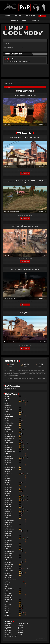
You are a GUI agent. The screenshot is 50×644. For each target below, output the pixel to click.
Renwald (10, 545)
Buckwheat (11, 424)
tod (8, 585)
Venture (10, 600)
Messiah (12, 59)
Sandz (9, 550)
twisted (9, 596)
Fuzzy (9, 457)
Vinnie (9, 605)
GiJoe (9, 463)
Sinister (9, 567)
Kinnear (10, 488)
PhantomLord (11, 530)
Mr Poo (9, 516)
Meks (9, 510)
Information (9, 83)
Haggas (10, 470)
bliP (8, 421)
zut (8, 616)
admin (35, 21)
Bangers (10, 413)
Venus (9, 603)
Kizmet (9, 490)
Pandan (10, 527)
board (18, 16)
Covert (9, 435)
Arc (8, 404)
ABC (9, 397)
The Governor (11, 580)
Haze (9, 472)
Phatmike (10, 532)
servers (31, 16)
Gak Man (10, 459)
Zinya (9, 611)
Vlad (9, 607)
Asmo (9, 406)
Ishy (8, 479)
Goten (9, 466)
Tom (9, 587)
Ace (8, 399)
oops (9, 525)
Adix (9, 402)
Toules (9, 591)
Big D (9, 419)
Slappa (9, 569)
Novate (9, 523)
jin (8, 483)
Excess (9, 448)
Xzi (8, 609)
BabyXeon (10, 410)
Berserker (10, 417)
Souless (10, 576)
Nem (9, 519)
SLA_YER (10, 572)
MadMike (10, 501)
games (15, 21)
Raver (9, 538)
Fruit (9, 455)
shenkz (9, 561)
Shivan (9, 563)
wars (25, 21)
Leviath (9, 497)
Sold (9, 574)
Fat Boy (9, 450)
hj (8, 477)
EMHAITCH (11, 444)
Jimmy (9, 481)
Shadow (10, 558)
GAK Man (10, 624)
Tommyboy (11, 589)
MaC (9, 499)
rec (8, 543)
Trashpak (10, 594)
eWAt (9, 446)
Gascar (9, 461)
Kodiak (9, 492)
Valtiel (9, 598)
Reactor (10, 541)
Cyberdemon (11, 437)
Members (8, 86)
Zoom (9, 614)
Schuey (9, 554)
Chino (9, 430)
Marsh (9, 508)
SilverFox (10, 565)
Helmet (9, 474)
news (8, 16)
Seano (9, 556)
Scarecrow (10, 552)
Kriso (9, 494)
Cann (9, 428)
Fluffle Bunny (11, 452)
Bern (9, 415)
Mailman (10, 503)
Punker (9, 534)
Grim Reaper (11, 468)
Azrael (9, 408)
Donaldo (10, 441)
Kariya (9, 485)
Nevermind (11, 521)
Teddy (9, 578)
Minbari (10, 514)
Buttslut (10, 426)
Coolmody (10, 432)
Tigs (9, 583)
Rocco (9, 547)
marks (9, 505)
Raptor (9, 536)
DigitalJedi (10, 439)
